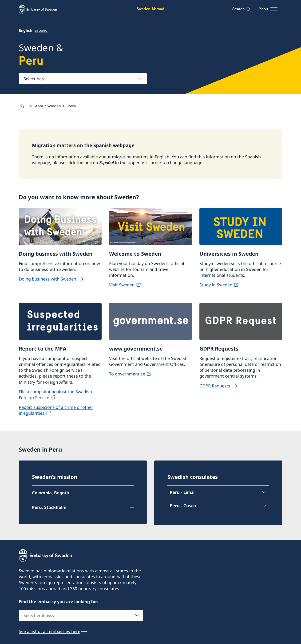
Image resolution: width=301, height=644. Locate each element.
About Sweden (48, 106)
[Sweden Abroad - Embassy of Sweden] (42, 9)
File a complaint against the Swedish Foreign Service (55, 394)
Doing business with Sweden (48, 279)
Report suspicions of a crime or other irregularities (56, 410)
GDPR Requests (215, 386)
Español (42, 30)
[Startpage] (24, 106)
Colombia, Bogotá (51, 493)
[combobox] (83, 79)
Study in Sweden (216, 285)
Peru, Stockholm (49, 507)
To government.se (127, 374)
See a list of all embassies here (50, 631)
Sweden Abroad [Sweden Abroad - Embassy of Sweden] (150, 9)
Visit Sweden (122, 285)
